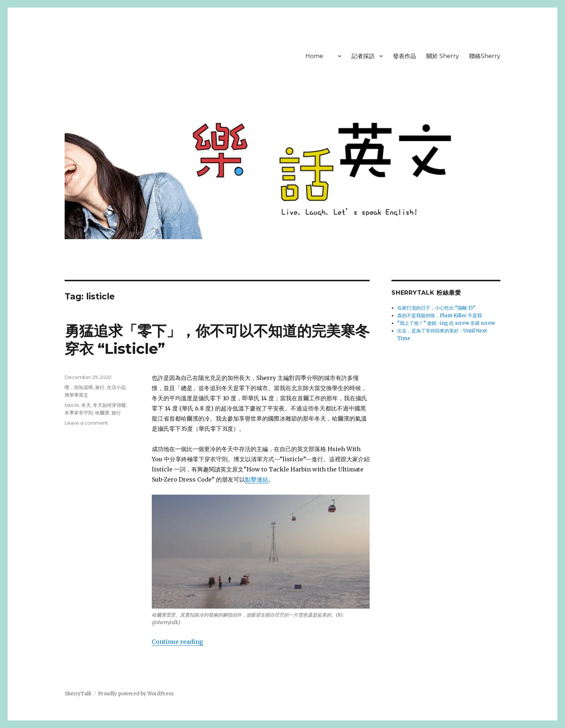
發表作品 (405, 56)
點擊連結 (257, 479)
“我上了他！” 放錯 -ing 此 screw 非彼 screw (446, 323)
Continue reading (177, 642)
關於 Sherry (443, 56)
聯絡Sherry (485, 56)
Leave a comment (86, 423)
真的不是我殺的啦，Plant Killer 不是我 (440, 316)
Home (314, 56)
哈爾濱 (102, 413)
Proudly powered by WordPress (136, 694)
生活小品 (116, 387)
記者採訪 (363, 56)
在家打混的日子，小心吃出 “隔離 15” (436, 308)
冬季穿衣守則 (79, 413)
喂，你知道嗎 (79, 387)
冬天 (86, 405)
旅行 (100, 387)
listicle (72, 405)
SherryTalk (78, 694)
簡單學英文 (76, 395)
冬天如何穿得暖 (109, 405)
